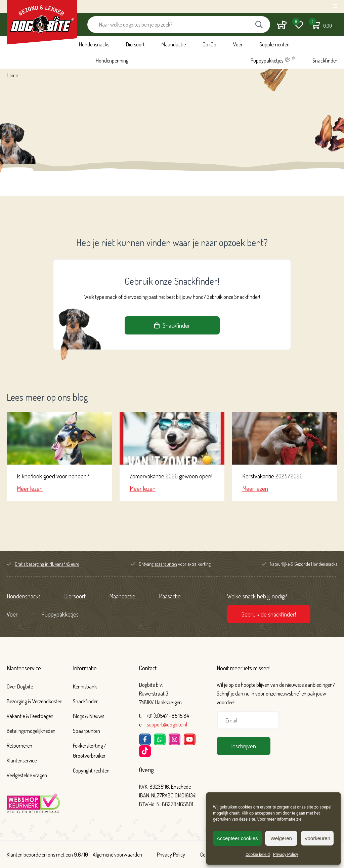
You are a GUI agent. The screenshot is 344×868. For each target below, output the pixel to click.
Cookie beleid (258, 855)
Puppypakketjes (273, 60)
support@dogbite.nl (167, 724)
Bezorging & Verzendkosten (35, 701)
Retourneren (19, 746)
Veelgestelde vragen (27, 775)
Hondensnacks (94, 44)
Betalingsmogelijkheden (31, 731)
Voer (238, 44)
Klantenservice (24, 668)
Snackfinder (325, 61)
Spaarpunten (87, 731)
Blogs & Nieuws (89, 716)
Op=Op (209, 44)
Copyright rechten (91, 771)
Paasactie (170, 596)
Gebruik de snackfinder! (269, 614)
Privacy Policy (286, 855)
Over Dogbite (20, 686)
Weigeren (281, 838)
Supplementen (274, 44)
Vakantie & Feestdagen (30, 716)
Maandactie (174, 44)
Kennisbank (85, 686)
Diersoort (135, 44)
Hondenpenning (112, 61)
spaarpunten (166, 564)
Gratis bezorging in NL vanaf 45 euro (47, 564)
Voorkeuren (317, 838)
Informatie (85, 668)
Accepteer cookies (237, 838)
